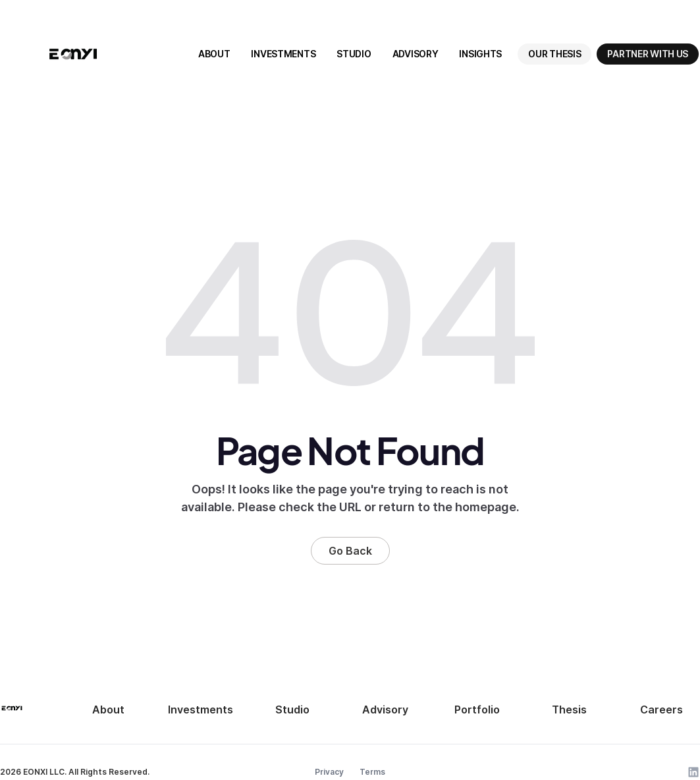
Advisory (385, 710)
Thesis (569, 710)
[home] (73, 54)
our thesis (554, 54)
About (108, 710)
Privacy (329, 772)
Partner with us (648, 54)
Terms (372, 772)
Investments (201, 710)
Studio (292, 710)
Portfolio (477, 710)
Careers (661, 710)
